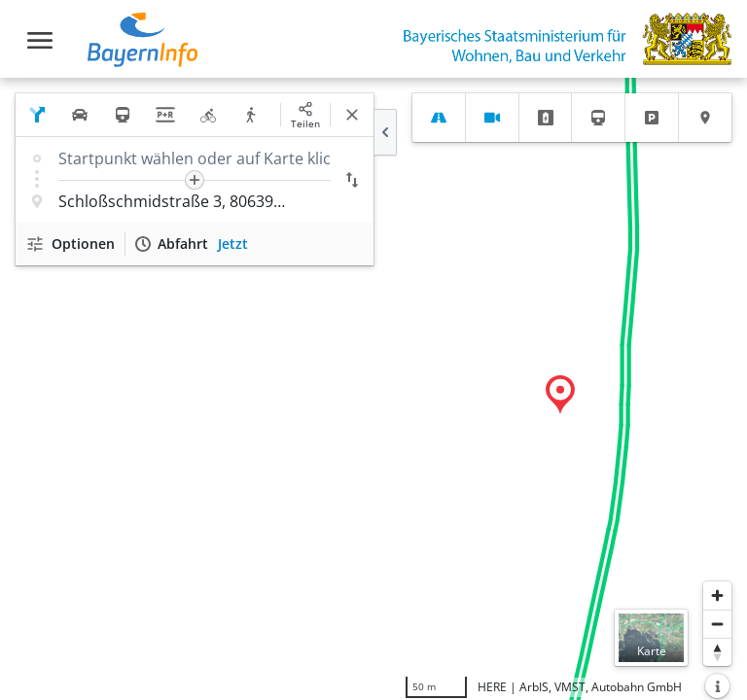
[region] (373, 389)
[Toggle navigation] (40, 40)
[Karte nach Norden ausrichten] (717, 652)
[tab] (439, 118)
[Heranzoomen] (717, 595)
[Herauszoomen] (717, 624)
